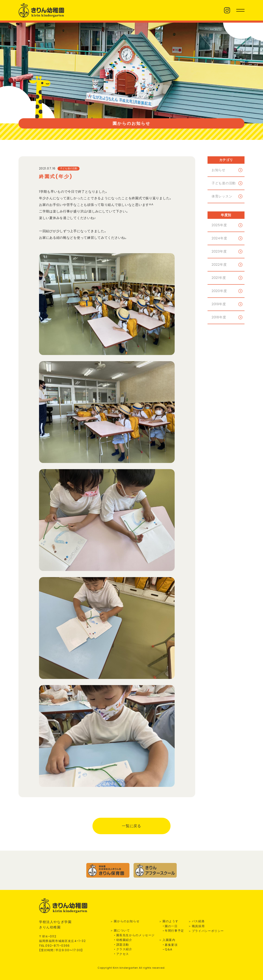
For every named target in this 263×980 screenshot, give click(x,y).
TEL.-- (54, 946)
